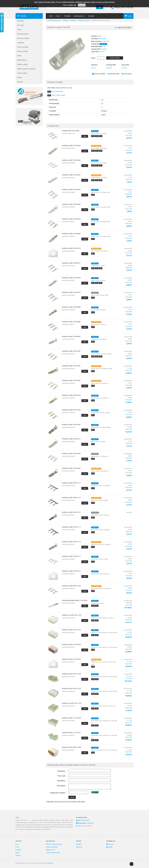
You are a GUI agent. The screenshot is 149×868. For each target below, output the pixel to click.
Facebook (110, 844)
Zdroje (29, 30)
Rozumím (82, 5)
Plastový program (29, 34)
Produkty (67, 16)
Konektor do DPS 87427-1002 (72, 747)
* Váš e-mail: (61, 776)
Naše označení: (96, 41)
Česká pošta (90, 823)
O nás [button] (58, 16)
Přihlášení (79, 844)
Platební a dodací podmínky (54, 844)
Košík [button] (130, 16)
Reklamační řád (50, 850)
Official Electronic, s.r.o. (54, 20)
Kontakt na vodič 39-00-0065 (71, 219)
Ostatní (29, 78)
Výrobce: (94, 36)
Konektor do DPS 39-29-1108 (71, 674)
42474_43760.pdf (57, 91)
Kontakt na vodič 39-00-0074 (71, 248)
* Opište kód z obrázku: (57, 793)
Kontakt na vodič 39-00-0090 (71, 336)
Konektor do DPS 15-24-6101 (71, 733)
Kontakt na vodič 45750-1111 (71, 527)
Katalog (66, 20)
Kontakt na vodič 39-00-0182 (71, 366)
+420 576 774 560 (125, 28)
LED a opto (29, 25)
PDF (49, 92)
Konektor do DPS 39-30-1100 (71, 689)
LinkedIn (109, 847)
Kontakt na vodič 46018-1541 (71, 586)
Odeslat (72, 797)
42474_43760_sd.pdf (58, 95)
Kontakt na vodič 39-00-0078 (71, 278)
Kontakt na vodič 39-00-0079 (71, 292)
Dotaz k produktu (100, 74)
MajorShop (50, 863)
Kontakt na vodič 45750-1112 (71, 542)
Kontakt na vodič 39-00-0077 (71, 263)
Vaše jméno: (61, 771)
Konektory (29, 21)
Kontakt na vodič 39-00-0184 (71, 395)
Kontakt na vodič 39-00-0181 (71, 351)
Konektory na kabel (84, 20)
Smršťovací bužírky (29, 39)
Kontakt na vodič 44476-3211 (71, 512)
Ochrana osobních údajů (53, 853)
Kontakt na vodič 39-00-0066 (71, 234)
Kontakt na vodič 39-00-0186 (71, 425)
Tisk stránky (128, 74)
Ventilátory (29, 43)
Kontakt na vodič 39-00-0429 (71, 468)
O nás (17, 847)
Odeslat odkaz (115, 74)
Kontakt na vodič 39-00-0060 (71, 204)
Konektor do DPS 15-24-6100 (71, 718)
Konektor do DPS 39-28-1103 (71, 630)
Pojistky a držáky (29, 65)
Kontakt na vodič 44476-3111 (71, 498)
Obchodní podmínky (52, 847)
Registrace (79, 847)
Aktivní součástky (29, 52)
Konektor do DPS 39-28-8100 (71, 645)
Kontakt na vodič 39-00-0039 (71, 146)
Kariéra (18, 853)
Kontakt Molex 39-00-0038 (71, 131)
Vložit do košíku (114, 58)
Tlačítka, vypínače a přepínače (29, 69)
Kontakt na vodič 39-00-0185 (71, 410)
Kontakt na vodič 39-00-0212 (71, 439)
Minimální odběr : (97, 46)
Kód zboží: (95, 39)
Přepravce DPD (85, 820)
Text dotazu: (61, 786)
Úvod (51, 16)
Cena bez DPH (111, 65)
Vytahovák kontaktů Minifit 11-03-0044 (75, 600)
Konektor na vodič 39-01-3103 (72, 703)
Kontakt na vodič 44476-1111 (71, 483)
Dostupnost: (95, 44)
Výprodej (29, 82)
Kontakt (91, 16)
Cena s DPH (125, 65)
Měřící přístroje (29, 60)
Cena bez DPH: (96, 49)
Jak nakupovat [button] (79, 16)
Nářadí (29, 56)
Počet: (92, 58)
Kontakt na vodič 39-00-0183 (71, 380)
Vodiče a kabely (29, 73)
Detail (85, 136)
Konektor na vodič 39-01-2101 (72, 615)
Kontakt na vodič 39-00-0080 (71, 307)
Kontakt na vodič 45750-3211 (71, 571)
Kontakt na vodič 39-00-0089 (71, 322)
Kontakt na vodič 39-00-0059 (71, 190)
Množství (94, 65)
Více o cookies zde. (70, 5)
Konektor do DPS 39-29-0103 (71, 659)
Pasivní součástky (29, 47)
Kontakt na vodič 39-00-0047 (71, 175)
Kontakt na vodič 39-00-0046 (71, 160)
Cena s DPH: (95, 52)
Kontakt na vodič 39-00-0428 (71, 453)
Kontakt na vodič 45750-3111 (71, 556)
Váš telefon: (61, 781)
